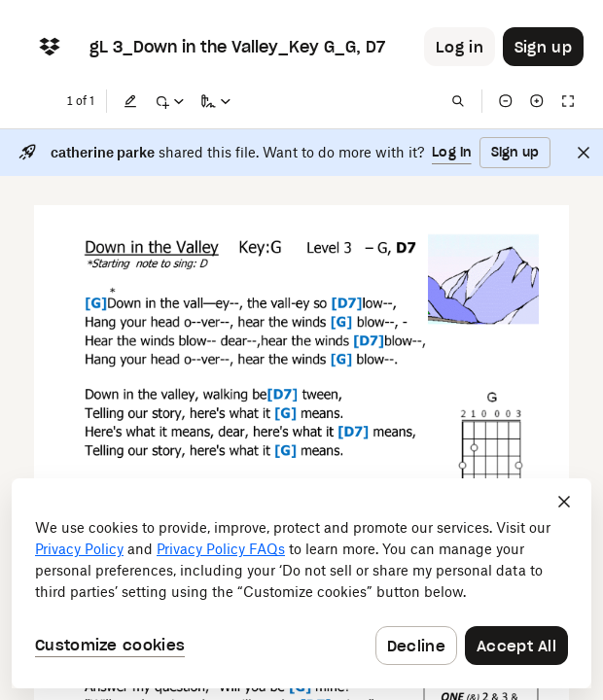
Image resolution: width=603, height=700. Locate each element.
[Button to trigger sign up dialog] (543, 47)
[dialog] (301, 583)
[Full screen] (568, 101)
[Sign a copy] (216, 101)
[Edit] (130, 101)
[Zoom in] (537, 101)
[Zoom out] (506, 101)
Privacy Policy (79, 549)
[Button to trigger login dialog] (460, 47)
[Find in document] (458, 101)
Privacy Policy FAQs (221, 549)
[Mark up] (169, 101)
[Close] (584, 153)
